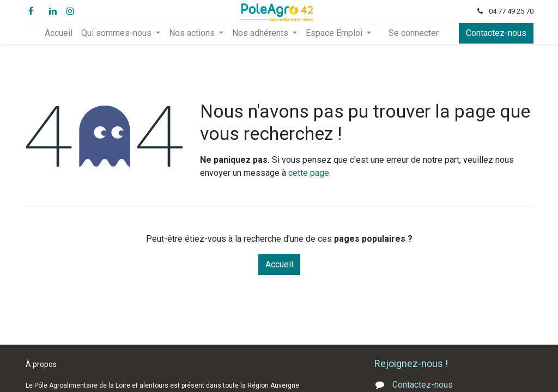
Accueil (279, 264)
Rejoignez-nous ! (412, 363)
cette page (309, 173)
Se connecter (414, 33)
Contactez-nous (495, 33)
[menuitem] (59, 33)
